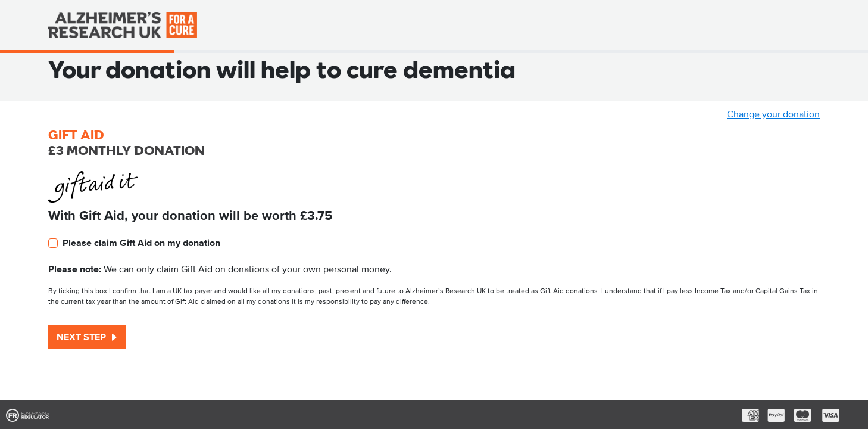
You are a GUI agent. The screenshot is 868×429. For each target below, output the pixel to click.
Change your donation (773, 114)
